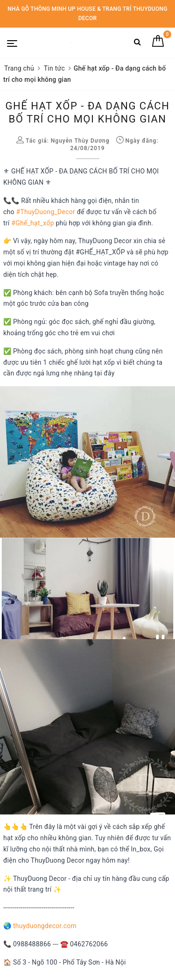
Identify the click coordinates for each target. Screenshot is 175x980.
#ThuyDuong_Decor (46, 212)
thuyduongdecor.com (45, 926)
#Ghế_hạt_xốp (32, 223)
